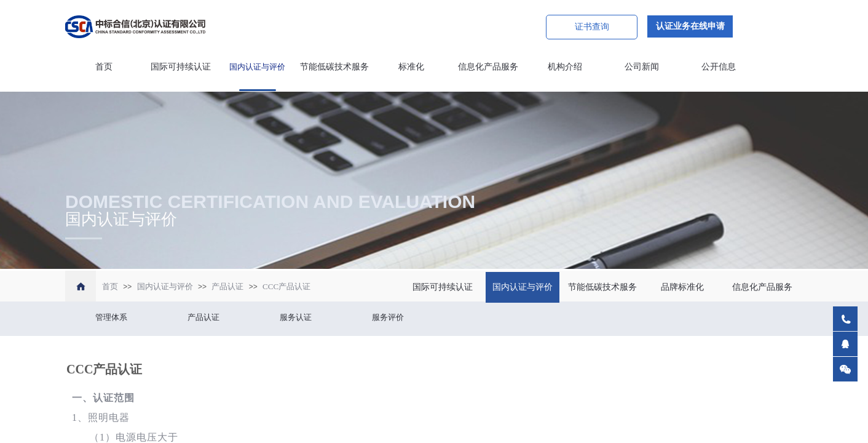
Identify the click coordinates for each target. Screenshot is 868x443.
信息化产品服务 (488, 67)
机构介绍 (565, 67)
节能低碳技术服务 (334, 67)
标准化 (411, 67)
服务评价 (388, 317)
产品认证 (227, 286)
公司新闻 (642, 67)
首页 (104, 67)
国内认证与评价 (257, 67)
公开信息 (719, 67)
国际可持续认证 (181, 67)
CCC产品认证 (286, 286)
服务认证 (296, 317)
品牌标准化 (682, 287)
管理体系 (111, 317)
